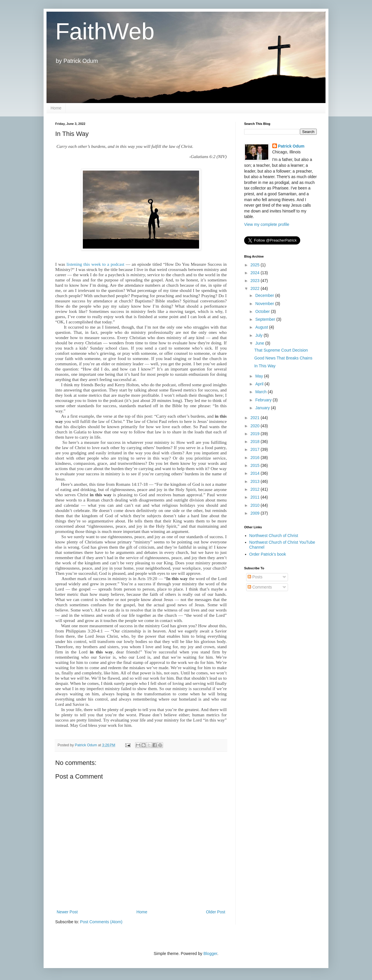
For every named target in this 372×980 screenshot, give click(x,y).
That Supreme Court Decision (281, 350)
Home (56, 108)
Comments (260, 587)
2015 (256, 465)
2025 (256, 265)
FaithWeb (105, 31)
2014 (256, 473)
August (262, 327)
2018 (256, 442)
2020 (256, 426)
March (261, 392)
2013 (256, 481)
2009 (256, 513)
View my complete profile (267, 224)
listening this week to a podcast (95, 264)
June (260, 343)
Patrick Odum (291, 146)
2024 (256, 273)
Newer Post (67, 912)
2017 (256, 449)
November (265, 304)
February (264, 400)
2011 (256, 497)
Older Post (216, 912)
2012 (256, 489)
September (266, 319)
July (259, 335)
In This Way (265, 366)
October (263, 311)
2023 (256, 281)
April (260, 384)
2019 (256, 434)
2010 (256, 505)
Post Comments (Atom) (101, 922)
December (265, 295)
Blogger (210, 954)
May (260, 376)
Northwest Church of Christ (274, 536)
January (263, 408)
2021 (256, 418)
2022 (256, 288)
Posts (255, 577)
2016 (256, 458)
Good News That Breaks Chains (283, 358)
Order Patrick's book (268, 554)
